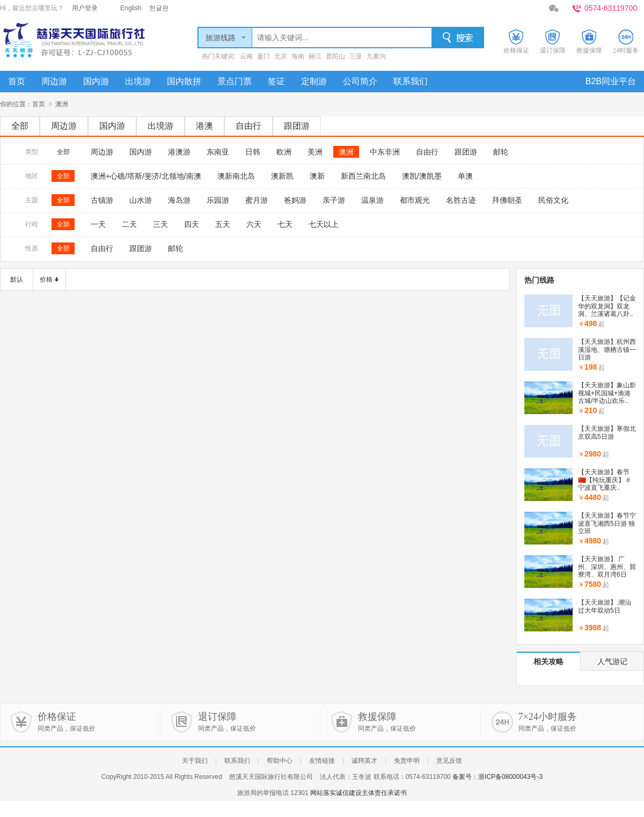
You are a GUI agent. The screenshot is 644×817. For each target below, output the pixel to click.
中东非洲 (385, 152)
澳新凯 (282, 176)
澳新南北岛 (236, 176)
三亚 (356, 56)
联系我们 (411, 81)
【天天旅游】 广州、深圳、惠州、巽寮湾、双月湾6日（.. (607, 571)
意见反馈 (449, 761)
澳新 (317, 176)
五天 (223, 224)
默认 (17, 279)
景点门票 (235, 81)
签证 (276, 81)
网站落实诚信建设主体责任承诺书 (358, 793)
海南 (298, 56)
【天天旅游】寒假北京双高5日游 (607, 432)
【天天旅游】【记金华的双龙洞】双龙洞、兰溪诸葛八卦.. (607, 306)
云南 (246, 56)
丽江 (315, 56)
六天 (254, 224)
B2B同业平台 (611, 81)
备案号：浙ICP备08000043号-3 (497, 777)
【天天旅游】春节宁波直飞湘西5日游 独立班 (607, 523)
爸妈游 (295, 200)
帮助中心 (280, 761)
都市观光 (415, 200)
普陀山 (335, 56)
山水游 (141, 200)
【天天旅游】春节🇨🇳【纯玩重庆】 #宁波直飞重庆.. (604, 480)
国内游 (96, 81)
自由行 (248, 126)
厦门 (264, 56)
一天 (98, 224)
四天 (192, 224)
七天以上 (324, 224)
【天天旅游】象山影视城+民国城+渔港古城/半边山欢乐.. (607, 393)
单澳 (465, 176)
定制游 (314, 81)
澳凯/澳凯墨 (422, 176)
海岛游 (179, 200)
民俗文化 (553, 200)
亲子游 (334, 200)
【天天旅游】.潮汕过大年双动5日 (605, 606)
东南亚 (218, 152)
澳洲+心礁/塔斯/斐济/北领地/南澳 (146, 176)
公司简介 (360, 81)
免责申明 (407, 761)
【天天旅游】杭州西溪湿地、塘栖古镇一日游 (607, 349)
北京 (281, 56)
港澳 (204, 126)
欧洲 (284, 152)
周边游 (54, 81)
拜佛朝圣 (507, 200)
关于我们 (195, 761)
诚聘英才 (364, 761)
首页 (17, 81)
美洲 (315, 152)
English (131, 8)
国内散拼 (184, 81)
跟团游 (297, 126)
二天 (129, 224)
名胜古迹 (461, 200)
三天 (160, 224)
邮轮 (501, 152)
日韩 (253, 152)
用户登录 (85, 8)
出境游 (138, 81)
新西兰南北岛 (363, 176)
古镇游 (102, 200)
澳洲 (346, 152)
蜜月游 (257, 200)
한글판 (159, 8)
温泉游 (372, 200)
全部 (20, 126)
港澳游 (179, 152)
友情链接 (322, 761)
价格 (46, 279)
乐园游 (218, 200)
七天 (285, 224)
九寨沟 (376, 56)
